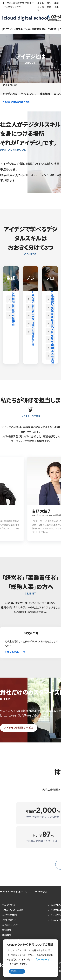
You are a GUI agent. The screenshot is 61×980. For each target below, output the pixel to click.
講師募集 (7, 935)
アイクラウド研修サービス (19, 728)
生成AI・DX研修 (49, 29)
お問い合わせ (9, 920)
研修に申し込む (10, 925)
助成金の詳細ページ (15, 652)
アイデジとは (9, 29)
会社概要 (7, 930)
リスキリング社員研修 (13, 910)
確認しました (17, 971)
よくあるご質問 (40, 7)
